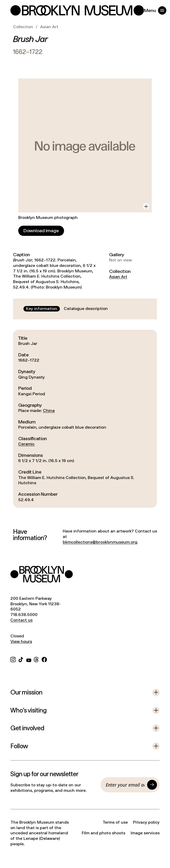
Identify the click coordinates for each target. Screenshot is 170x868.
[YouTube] (29, 659)
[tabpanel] (85, 419)
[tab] (42, 309)
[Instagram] (13, 659)
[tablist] (67, 309)
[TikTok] (21, 659)
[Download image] (41, 231)
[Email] (125, 785)
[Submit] (152, 785)
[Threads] (36, 659)
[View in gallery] (146, 206)
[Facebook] (44, 659)
